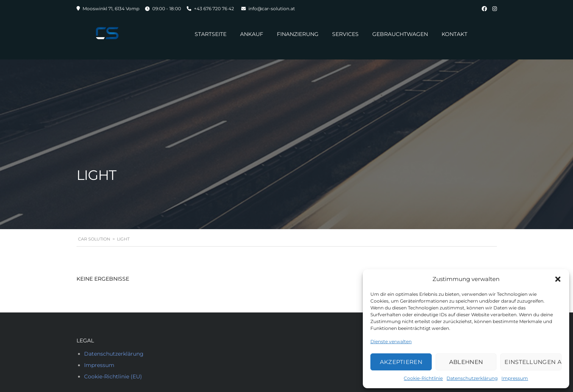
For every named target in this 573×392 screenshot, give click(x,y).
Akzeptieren (401, 362)
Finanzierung (298, 34)
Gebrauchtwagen (400, 34)
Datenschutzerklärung (472, 378)
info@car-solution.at (272, 9)
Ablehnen (466, 362)
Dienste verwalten (391, 341)
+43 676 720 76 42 (214, 9)
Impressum (515, 378)
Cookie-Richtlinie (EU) (113, 376)
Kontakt (454, 34)
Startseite (211, 34)
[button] (558, 279)
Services (345, 34)
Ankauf (252, 34)
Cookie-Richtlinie (423, 378)
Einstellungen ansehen (533, 362)
